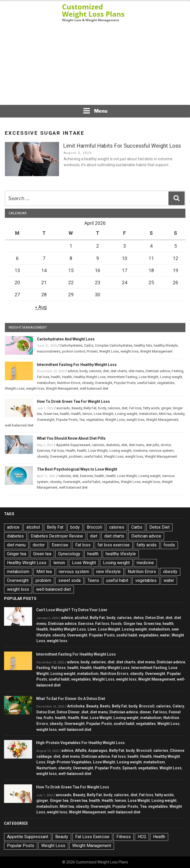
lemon (87, 414)
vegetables (166, 383)
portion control (74, 351)
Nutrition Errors (69, 383)
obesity (88, 383)
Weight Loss (109, 351)
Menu (95, 111)
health (56, 377)
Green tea (51, 414)
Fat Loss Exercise (92, 837)
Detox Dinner (68, 712)
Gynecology (69, 554)
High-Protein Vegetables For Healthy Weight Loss (80, 743)
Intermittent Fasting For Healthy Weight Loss (77, 365)
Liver (92, 629)
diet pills (152, 445)
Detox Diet (159, 527)
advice (73, 371)
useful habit (146, 383)
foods (169, 545)
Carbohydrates (71, 345)
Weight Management (156, 351)
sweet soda (69, 580)
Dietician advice (158, 371)
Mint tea (165, 414)
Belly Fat (90, 408)
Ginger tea (17, 554)
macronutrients (49, 351)
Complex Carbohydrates (114, 345)
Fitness (124, 837)
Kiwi (84, 718)
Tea (82, 420)
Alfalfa (81, 750)
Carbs (89, 345)
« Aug (41, 307)
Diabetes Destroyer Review (57, 536)
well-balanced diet (94, 388)
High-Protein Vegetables (69, 762)
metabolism (46, 383)
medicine (140, 451)
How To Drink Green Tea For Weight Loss (73, 401)
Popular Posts (125, 383)
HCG (142, 837)
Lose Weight (149, 377)
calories (95, 371)
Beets (105, 706)
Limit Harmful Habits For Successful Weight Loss (122, 146)
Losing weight (171, 377)
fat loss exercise (114, 545)
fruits (49, 718)
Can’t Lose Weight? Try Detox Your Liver (72, 610)
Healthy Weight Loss (90, 377)
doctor (166, 445)
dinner (145, 712)
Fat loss (43, 377)
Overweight (104, 383)
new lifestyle (108, 572)
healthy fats (143, 345)
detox (139, 618)
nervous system (161, 451)
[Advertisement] (95, 63)
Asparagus (98, 750)
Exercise (43, 451)
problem (76, 456)
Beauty (77, 408)
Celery (178, 706)
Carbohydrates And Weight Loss (66, 339)
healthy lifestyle (166, 345)
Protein (92, 351)
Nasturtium (46, 768)
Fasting (177, 371)
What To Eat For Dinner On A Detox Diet (71, 699)
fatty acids (151, 408)
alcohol (33, 527)
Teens (93, 580)
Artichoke (76, 706)
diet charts (119, 371)
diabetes (113, 445)
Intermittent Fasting (122, 377)
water (169, 580)
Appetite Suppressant (73, 445)
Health (67, 377)
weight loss (129, 351)
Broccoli (94, 527)
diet (106, 371)
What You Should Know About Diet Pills (71, 438)
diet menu (136, 371)
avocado (63, 408)
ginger (166, 408)
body (83, 371)
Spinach (129, 768)
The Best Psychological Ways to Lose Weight (77, 469)
